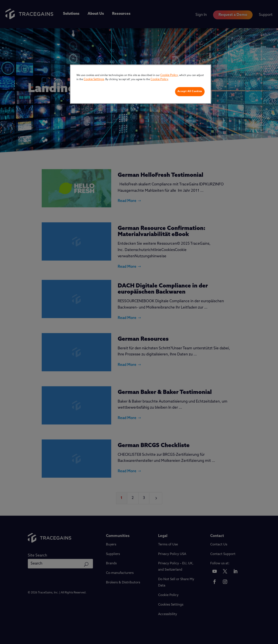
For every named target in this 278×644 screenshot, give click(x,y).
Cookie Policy (169, 75)
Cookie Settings (94, 79)
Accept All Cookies (190, 91)
